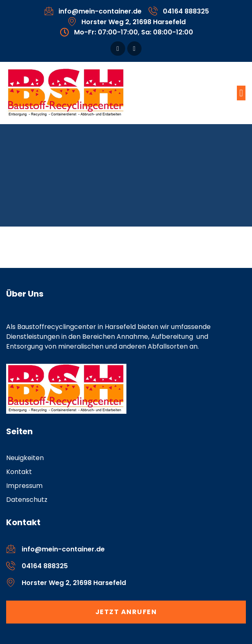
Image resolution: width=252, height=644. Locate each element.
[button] (241, 93)
